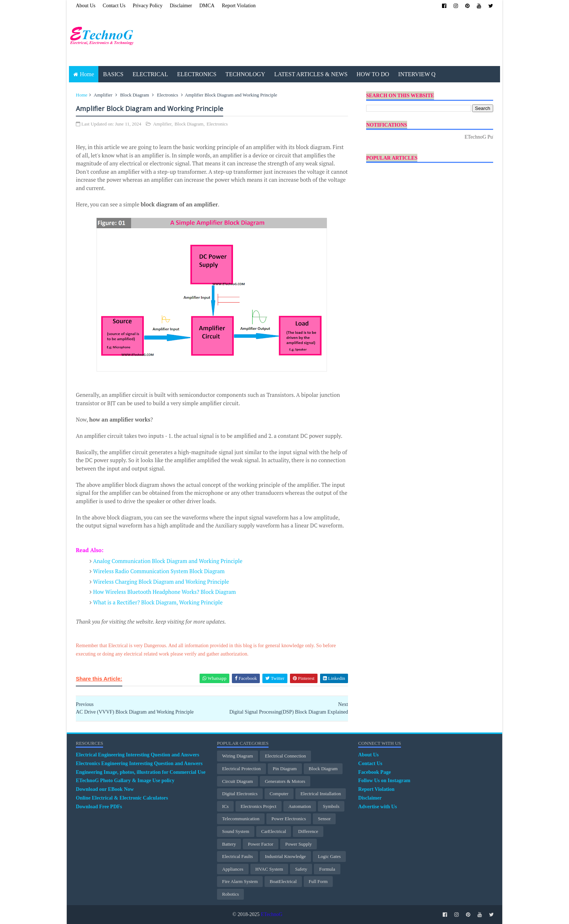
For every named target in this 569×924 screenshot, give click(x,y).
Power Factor (261, 844)
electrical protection (241, 769)
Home (87, 74)
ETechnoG (272, 914)
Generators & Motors (285, 781)
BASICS (113, 74)
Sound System (236, 831)
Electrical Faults (238, 856)
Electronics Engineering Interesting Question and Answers (139, 763)
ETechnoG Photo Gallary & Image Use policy (125, 781)
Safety (301, 869)
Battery (229, 844)
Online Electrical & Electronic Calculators (122, 798)
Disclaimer (181, 6)
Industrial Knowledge (285, 856)
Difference (308, 831)
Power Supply (298, 844)
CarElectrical (274, 831)
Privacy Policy (148, 6)
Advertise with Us (378, 807)
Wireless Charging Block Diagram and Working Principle (161, 582)
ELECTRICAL (150, 74)
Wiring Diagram (238, 756)
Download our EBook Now (105, 789)
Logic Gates (329, 856)
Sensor (324, 819)
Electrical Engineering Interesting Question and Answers (138, 755)
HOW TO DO (373, 74)
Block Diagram (135, 95)
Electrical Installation (321, 794)
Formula (327, 869)
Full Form (318, 881)
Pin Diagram (285, 769)
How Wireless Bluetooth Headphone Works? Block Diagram (165, 592)
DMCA (207, 6)
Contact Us (114, 6)
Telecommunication (241, 819)
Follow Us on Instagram (384, 781)
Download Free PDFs (99, 807)
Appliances (233, 869)
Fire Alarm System (240, 881)
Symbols (331, 806)
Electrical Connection (285, 756)
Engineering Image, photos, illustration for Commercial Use (141, 772)
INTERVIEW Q (417, 74)
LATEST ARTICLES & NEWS (311, 74)
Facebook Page (374, 772)
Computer (279, 794)
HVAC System (269, 869)
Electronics (167, 95)
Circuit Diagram (238, 781)
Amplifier (103, 95)
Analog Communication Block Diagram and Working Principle (168, 561)
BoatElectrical (283, 881)
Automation (300, 806)
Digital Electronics (240, 794)
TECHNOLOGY (245, 74)
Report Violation (239, 6)
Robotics (230, 894)
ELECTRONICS (197, 74)
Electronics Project (259, 806)
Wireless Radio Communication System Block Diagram (159, 571)
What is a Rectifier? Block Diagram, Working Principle (158, 602)
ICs (225, 806)
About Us (86, 6)
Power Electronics (289, 819)
